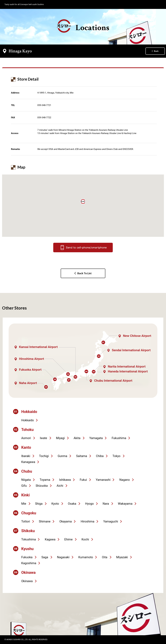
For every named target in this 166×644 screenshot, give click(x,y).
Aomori (26, 438)
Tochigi (44, 456)
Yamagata (96, 438)
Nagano (125, 480)
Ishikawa (65, 480)
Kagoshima (29, 563)
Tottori (26, 521)
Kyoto (55, 504)
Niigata (26, 480)
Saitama (82, 456)
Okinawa (27, 581)
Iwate (44, 438)
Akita (77, 438)
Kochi (85, 539)
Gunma (62, 456)
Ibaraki (26, 456)
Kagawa (50, 539)
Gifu (24, 486)
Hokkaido (28, 420)
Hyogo (89, 504)
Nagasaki (63, 557)
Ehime (68, 539)
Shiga (39, 504)
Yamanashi (103, 480)
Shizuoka (42, 486)
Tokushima (29, 539)
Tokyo (116, 456)
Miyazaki (122, 557)
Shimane (45, 521)
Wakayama (125, 504)
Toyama (45, 480)
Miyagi (60, 438)
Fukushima (119, 438)
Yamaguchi (111, 521)
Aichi (60, 486)
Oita (105, 557)
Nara (106, 504)
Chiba (100, 456)
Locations (83, 26)
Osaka (72, 504)
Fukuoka (27, 557)
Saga (45, 557)
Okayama (66, 521)
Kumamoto (86, 557)
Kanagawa (28, 462)
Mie (24, 504)
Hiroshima (87, 521)
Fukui (83, 480)
